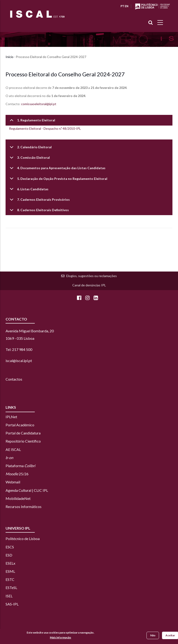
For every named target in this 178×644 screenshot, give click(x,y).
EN (127, 6)
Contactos (14, 379)
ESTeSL (11, 587)
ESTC (10, 579)
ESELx (10, 563)
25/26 (17, 474)
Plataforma (20, 466)
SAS (9, 604)
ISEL (9, 596)
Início (10, 57)
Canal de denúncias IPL (89, 285)
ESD (9, 555)
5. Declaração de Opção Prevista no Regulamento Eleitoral (58, 180)
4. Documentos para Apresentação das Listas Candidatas (57, 170)
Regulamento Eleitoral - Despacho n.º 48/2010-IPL (45, 128)
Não (153, 636)
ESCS (10, 547)
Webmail (13, 482)
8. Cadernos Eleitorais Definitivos (38, 212)
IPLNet (11, 417)
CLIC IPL (41, 490)
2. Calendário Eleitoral (30, 149)
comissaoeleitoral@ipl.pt (39, 104)
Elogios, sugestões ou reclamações (92, 276)
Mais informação (60, 638)
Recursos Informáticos (24, 506)
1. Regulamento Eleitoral (32, 122)
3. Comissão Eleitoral (29, 159)
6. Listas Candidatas (28, 191)
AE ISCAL (13, 449)
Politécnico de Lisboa (23, 539)
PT (122, 6)
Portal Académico (20, 425)
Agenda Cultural (18, 490)
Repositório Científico (23, 441)
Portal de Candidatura (23, 433)
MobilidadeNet (18, 498)
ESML (10, 571)
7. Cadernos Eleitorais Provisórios (39, 201)
